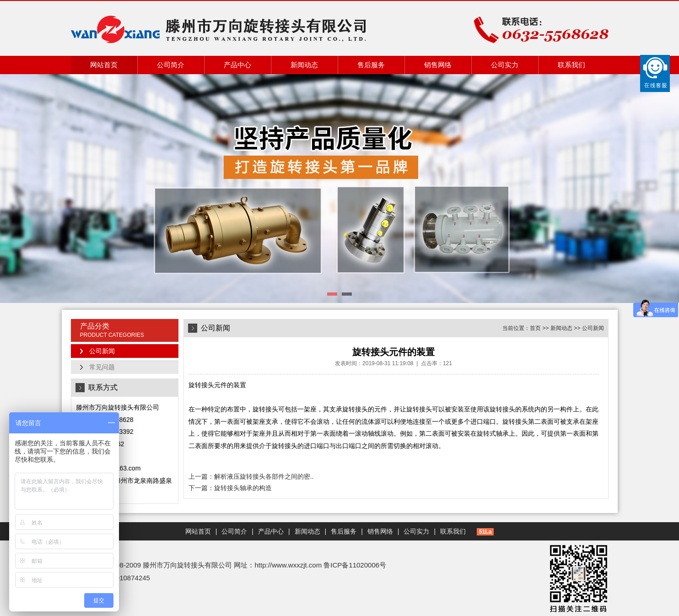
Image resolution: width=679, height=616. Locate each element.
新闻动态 (304, 65)
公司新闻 (102, 351)
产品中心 (237, 65)
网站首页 (104, 65)
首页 (535, 328)
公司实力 (505, 65)
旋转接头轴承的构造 (243, 488)
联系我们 (571, 65)
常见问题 (102, 367)
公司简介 (171, 65)
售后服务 (371, 65)
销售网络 (438, 65)
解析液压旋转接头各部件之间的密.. (264, 476)
